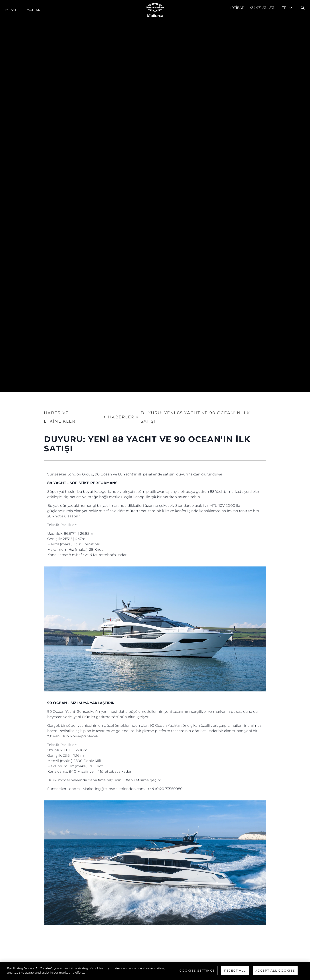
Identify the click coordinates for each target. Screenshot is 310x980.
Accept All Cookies (275, 970)
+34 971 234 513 (262, 8)
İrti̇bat (237, 8)
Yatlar (34, 10)
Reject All (235, 970)
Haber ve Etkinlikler (60, 417)
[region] (155, 971)
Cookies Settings (197, 970)
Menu (11, 10)
